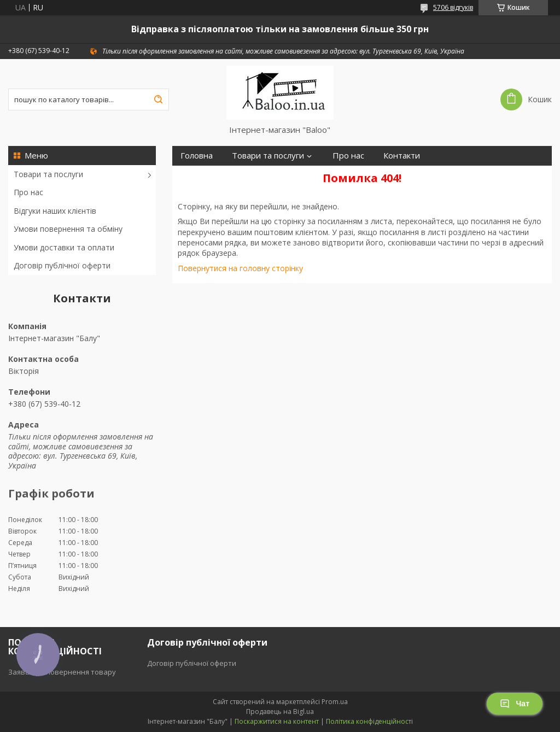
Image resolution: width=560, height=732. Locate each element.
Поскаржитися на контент (277, 721)
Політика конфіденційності (369, 721)
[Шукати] (158, 99)
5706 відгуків (453, 7)
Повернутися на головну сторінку (240, 268)
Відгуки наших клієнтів (55, 211)
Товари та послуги (48, 174)
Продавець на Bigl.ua (280, 711)
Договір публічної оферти (62, 265)
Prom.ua (335, 702)
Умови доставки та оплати (64, 247)
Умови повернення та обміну (68, 229)
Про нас (28, 192)
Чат (515, 704)
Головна (197, 156)
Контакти (402, 156)
